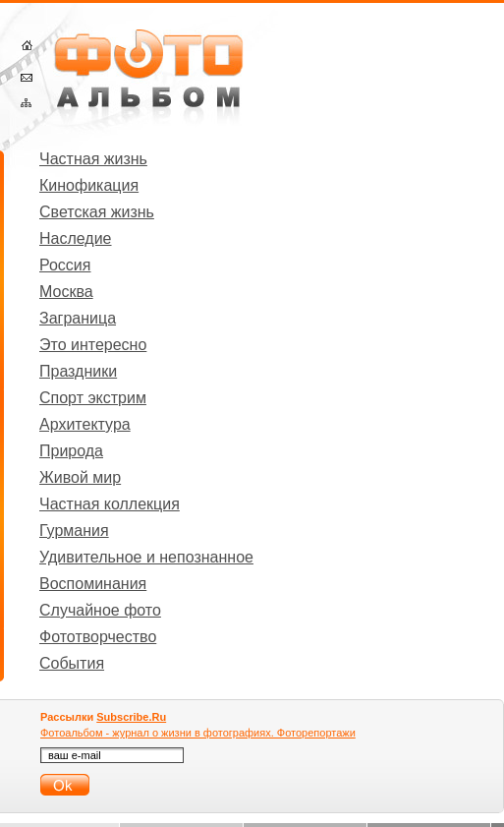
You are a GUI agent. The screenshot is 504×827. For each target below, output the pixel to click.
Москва (66, 292)
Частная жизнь (93, 159)
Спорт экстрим (93, 398)
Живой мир (80, 477)
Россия (65, 265)
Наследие (76, 238)
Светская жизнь (97, 212)
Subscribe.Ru (131, 717)
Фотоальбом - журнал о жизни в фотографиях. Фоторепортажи (198, 733)
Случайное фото (100, 610)
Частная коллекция (110, 504)
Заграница (78, 318)
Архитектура (85, 424)
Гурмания (74, 531)
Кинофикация (89, 185)
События (72, 663)
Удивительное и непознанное (146, 557)
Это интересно (93, 345)
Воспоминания (93, 584)
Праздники (78, 371)
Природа (71, 451)
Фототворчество (98, 637)
